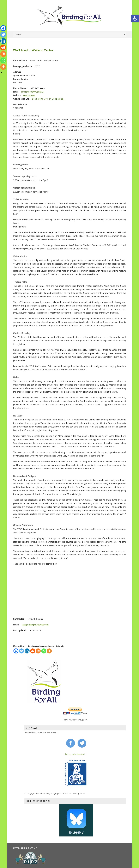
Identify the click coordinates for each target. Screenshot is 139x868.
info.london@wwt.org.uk (33, 92)
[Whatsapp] (44, 651)
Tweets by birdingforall (75, 754)
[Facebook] (16, 651)
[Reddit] (33, 651)
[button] (135, 18)
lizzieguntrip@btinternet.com (35, 625)
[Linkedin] (27, 651)
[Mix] (38, 651)
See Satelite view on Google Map (48, 99)
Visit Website (29, 95)
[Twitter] (22, 651)
